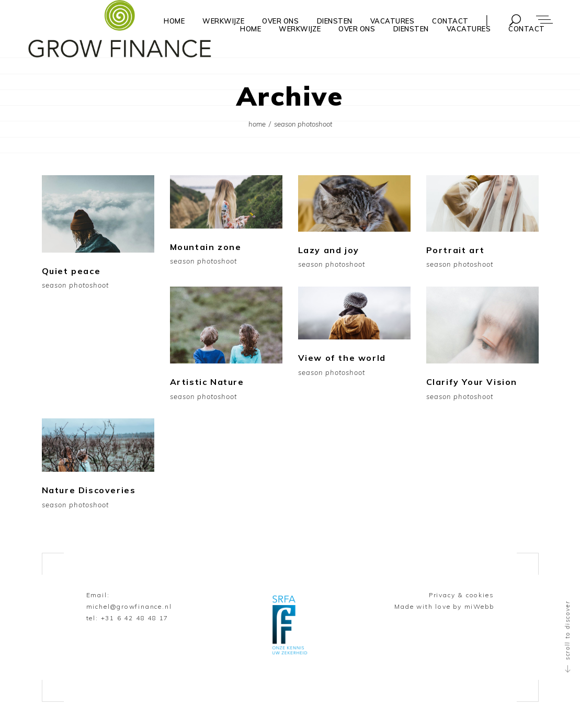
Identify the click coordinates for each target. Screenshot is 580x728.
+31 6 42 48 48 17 (135, 618)
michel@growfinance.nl (129, 606)
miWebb (479, 606)
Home (257, 124)
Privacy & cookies (462, 595)
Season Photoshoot (76, 285)
